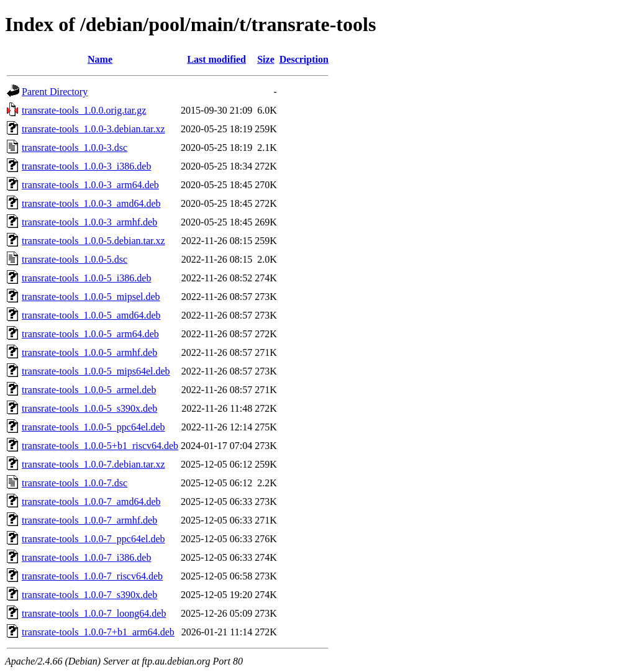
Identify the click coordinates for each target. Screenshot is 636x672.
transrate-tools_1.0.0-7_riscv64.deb (92, 576)
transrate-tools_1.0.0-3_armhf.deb (89, 222)
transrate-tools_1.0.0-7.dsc (75, 483)
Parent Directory (55, 92)
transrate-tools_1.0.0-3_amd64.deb (91, 203)
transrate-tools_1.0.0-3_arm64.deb (90, 185)
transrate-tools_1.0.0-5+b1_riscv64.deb (100, 446)
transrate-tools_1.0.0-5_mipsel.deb (91, 297)
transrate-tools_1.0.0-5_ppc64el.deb (93, 427)
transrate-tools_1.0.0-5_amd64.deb (91, 315)
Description (304, 59)
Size (266, 59)
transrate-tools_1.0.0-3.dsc (75, 148)
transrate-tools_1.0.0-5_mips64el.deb (96, 371)
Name (100, 59)
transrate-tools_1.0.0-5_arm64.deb (90, 334)
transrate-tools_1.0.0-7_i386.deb (86, 557)
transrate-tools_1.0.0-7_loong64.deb (94, 613)
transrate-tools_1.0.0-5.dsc (75, 259)
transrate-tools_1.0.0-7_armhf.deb (89, 520)
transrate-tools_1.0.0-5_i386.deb (86, 278)
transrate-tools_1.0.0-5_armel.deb (89, 390)
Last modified (216, 59)
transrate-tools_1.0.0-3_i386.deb (86, 166)
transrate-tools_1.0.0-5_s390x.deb (89, 408)
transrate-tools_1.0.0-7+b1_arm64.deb (98, 632)
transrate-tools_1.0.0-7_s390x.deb (89, 595)
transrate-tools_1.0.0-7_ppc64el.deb (93, 539)
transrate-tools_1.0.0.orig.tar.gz (84, 110)
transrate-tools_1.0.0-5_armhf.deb (89, 352)
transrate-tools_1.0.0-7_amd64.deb (91, 502)
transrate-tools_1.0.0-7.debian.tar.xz (93, 464)
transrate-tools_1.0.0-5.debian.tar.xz (93, 241)
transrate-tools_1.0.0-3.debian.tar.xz (93, 129)
